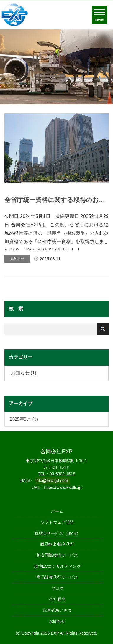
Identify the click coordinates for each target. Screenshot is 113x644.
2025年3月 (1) (24, 419)
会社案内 (57, 599)
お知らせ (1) (23, 373)
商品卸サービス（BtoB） (57, 533)
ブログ (57, 588)
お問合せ (57, 621)
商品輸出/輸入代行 (57, 544)
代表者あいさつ (57, 610)
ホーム (57, 511)
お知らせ (17, 259)
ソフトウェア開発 (57, 522)
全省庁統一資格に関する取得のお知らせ (55, 200)
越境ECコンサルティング (57, 566)
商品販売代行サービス (57, 577)
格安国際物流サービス (57, 555)
